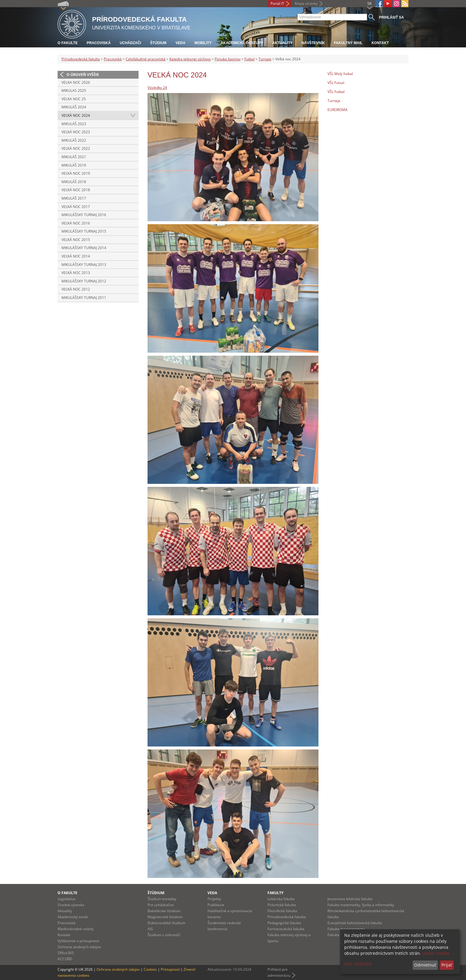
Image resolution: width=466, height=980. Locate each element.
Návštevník (313, 43)
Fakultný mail (348, 43)
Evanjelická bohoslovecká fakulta (355, 923)
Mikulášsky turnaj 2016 (84, 215)
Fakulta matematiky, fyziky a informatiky (361, 905)
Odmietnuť (425, 965)
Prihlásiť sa (391, 17)
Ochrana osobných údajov (79, 947)
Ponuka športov (228, 59)
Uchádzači (130, 43)
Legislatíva (66, 899)
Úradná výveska (71, 905)
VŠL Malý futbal (340, 74)
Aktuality (282, 43)
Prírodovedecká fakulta (81, 59)
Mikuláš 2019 (74, 165)
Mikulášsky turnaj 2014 (84, 248)
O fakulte (68, 43)
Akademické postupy (242, 43)
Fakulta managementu (346, 929)
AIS (150, 929)
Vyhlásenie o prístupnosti (78, 941)
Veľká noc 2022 (76, 148)
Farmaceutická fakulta (286, 929)
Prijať (447, 965)
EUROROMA (338, 110)
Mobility (203, 43)
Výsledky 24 (157, 87)
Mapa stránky (306, 3)
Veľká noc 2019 (76, 173)
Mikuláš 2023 (74, 124)
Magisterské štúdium (165, 917)
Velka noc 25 (74, 99)
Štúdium (158, 43)
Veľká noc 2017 (76, 207)
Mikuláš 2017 (74, 198)
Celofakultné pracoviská (146, 59)
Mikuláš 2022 (74, 140)
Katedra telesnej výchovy (190, 59)
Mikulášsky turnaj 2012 (84, 281)
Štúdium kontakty (162, 899)
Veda (180, 43)
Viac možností (358, 964)
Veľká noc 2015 (76, 240)
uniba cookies (436, 953)
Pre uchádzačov (161, 905)
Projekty (214, 899)
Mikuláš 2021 (74, 157)
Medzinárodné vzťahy (76, 929)
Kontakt (380, 43)
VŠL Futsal (336, 83)
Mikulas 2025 (74, 90)
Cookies (150, 969)
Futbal (249, 59)
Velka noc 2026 (76, 82)
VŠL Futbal (336, 92)
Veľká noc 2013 (76, 273)
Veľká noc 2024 (76, 115)
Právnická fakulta (282, 905)
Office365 (66, 953)
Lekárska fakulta (281, 899)
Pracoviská (99, 43)
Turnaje (265, 59)
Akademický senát (73, 917)
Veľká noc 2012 (76, 289)
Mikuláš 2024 (74, 107)
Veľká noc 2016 (76, 223)
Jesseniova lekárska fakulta (350, 899)
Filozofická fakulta (282, 911)
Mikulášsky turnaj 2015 (84, 231)
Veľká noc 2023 (76, 132)
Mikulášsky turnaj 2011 (84, 298)
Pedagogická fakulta (284, 923)
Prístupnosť (170, 969)
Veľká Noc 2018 (76, 190)
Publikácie (216, 905)
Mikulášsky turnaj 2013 (84, 265)
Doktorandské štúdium (166, 923)
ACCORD (65, 959)
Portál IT (277, 3)
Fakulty (275, 893)
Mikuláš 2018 (74, 182)
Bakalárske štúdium (164, 911)
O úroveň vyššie (83, 75)
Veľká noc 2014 (76, 256)
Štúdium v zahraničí (164, 935)
